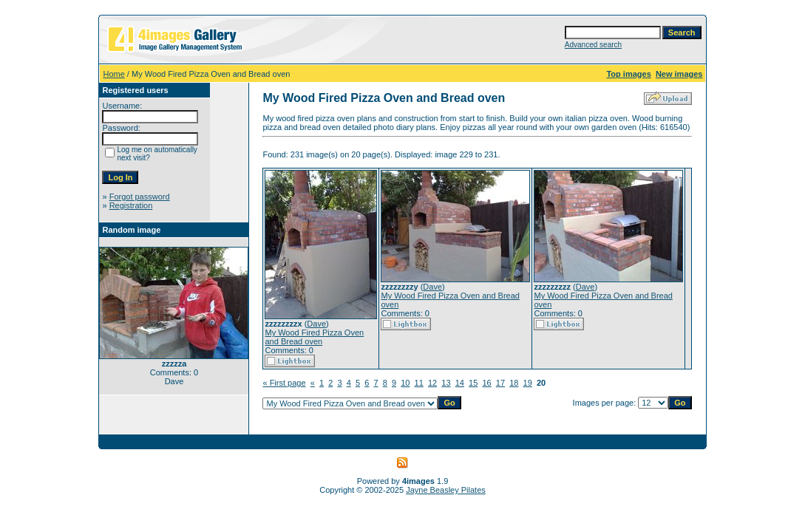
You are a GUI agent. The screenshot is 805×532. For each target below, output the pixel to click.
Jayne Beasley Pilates (446, 490)
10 (405, 383)
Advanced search (593, 45)
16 (486, 383)
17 (500, 383)
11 (419, 383)
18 (514, 383)
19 (528, 383)
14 (460, 383)
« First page (284, 383)
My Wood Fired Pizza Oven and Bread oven (314, 337)
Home (113, 74)
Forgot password (140, 197)
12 (432, 383)
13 (446, 383)
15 (473, 383)
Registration (131, 205)
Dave (316, 324)
